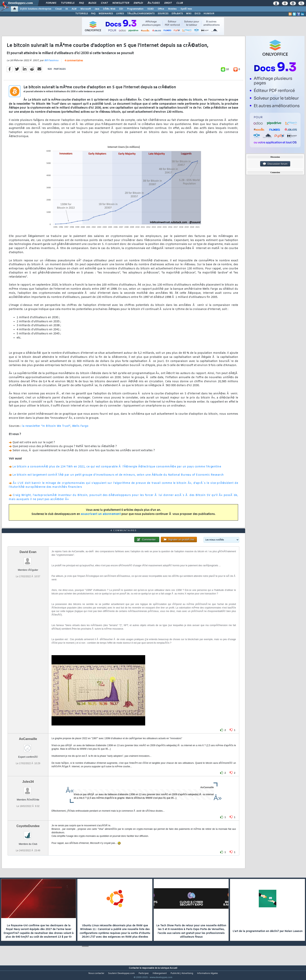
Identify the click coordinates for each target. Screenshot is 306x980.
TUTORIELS (82, 14)
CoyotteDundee (28, 833)
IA (67, 9)
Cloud (58, 9)
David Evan (28, 559)
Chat (104, 3)
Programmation (135, 9)
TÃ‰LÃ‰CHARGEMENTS (141, 14)
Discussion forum (275, 164)
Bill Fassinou (51, 63)
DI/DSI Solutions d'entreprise (36, 9)
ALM (74, 9)
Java (97, 9)
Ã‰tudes (154, 3)
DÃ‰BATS (177, 14)
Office (161, 9)
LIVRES (120, 14)
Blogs (92, 3)
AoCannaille (28, 746)
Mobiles (172, 9)
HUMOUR (209, 14)
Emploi (138, 3)
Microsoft (86, 9)
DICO (197, 14)
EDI (121, 9)
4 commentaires (74, 63)
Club (180, 3)
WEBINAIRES (106, 14)
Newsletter (121, 3)
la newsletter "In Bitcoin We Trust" (46, 429)
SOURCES (163, 14)
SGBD (151, 9)
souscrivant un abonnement (101, 517)
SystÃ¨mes (186, 9)
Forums (51, 3)
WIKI (189, 14)
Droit (168, 3)
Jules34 (28, 789)
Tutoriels (68, 3)
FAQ (81, 3)
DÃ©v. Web (109, 9)
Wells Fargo (80, 429)
